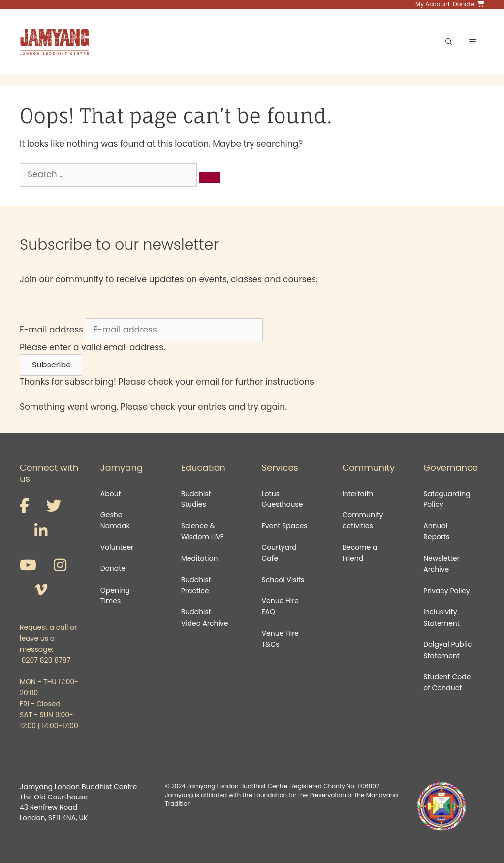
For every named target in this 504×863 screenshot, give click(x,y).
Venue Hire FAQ (281, 606)
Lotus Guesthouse (283, 499)
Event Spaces (285, 526)
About (111, 494)
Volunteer (117, 547)
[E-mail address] (174, 330)
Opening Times (115, 596)
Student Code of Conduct (447, 682)
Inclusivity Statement (441, 617)
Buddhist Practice (196, 585)
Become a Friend (360, 553)
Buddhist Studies (196, 499)
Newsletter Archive (441, 564)
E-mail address (51, 330)
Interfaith (358, 494)
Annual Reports (436, 531)
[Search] (210, 177)
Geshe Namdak (115, 520)
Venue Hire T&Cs (281, 639)
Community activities (362, 520)
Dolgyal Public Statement (447, 650)
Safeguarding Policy (447, 499)
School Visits (283, 580)
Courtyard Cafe (279, 553)
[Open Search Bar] (449, 42)
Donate (113, 568)
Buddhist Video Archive (205, 617)
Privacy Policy (447, 591)
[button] (51, 365)
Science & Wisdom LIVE (203, 531)
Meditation (200, 558)
